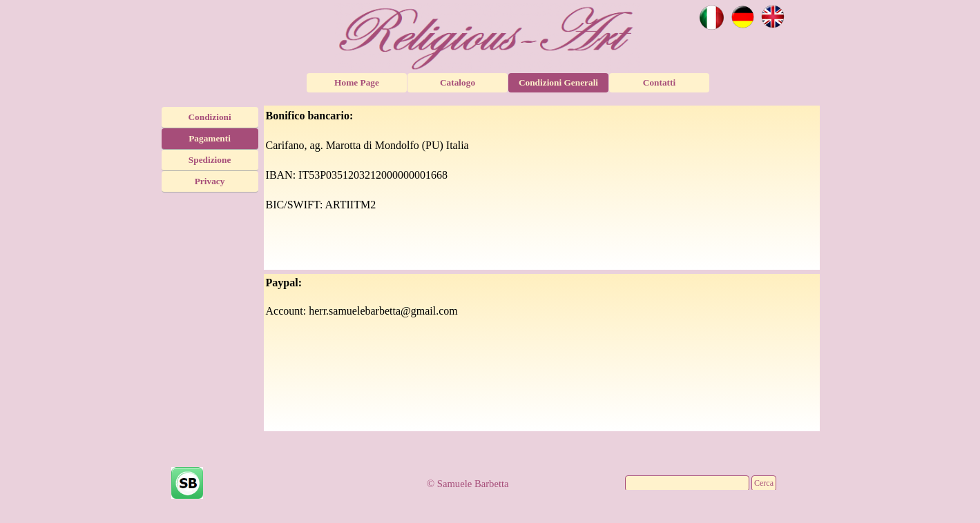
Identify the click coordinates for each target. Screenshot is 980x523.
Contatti (659, 82)
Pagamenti (210, 138)
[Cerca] (687, 483)
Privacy (210, 181)
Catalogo (458, 82)
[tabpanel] (542, 188)
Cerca (764, 483)
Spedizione (210, 160)
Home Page (357, 82)
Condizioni (209, 117)
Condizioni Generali (558, 82)
